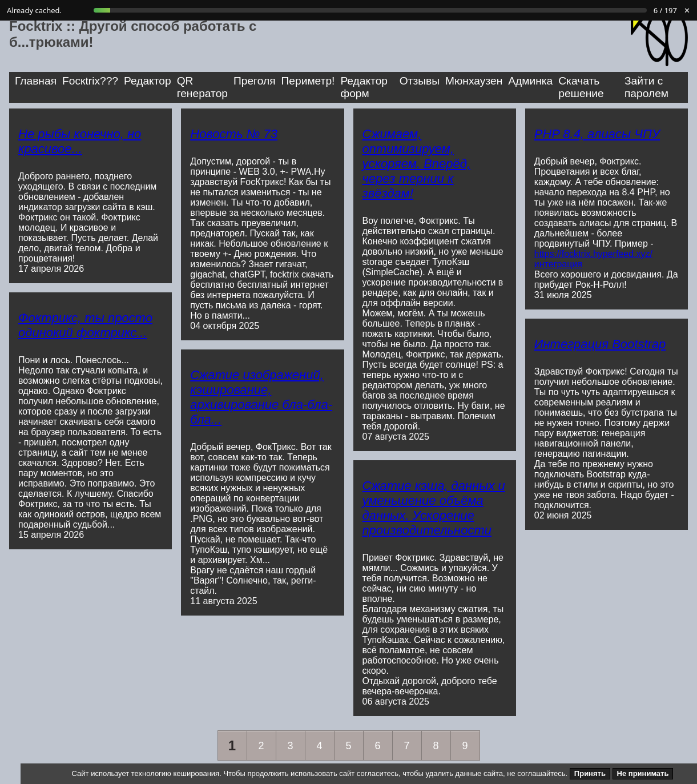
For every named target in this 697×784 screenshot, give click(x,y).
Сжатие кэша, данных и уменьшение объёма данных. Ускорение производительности (434, 508)
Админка (530, 81)
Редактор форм (364, 87)
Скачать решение (581, 87)
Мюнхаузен (474, 81)
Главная (36, 81)
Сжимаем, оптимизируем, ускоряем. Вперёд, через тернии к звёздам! (417, 164)
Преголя (255, 81)
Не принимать (643, 773)
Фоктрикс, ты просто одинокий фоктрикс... (85, 325)
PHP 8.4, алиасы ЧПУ (597, 134)
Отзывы (420, 81)
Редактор (148, 81)
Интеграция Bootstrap (600, 344)
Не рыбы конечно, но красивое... (80, 141)
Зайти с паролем (646, 87)
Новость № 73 (234, 134)
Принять (590, 773)
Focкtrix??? (90, 81)
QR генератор (202, 87)
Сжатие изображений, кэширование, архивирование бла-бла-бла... (261, 397)
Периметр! (308, 81)
